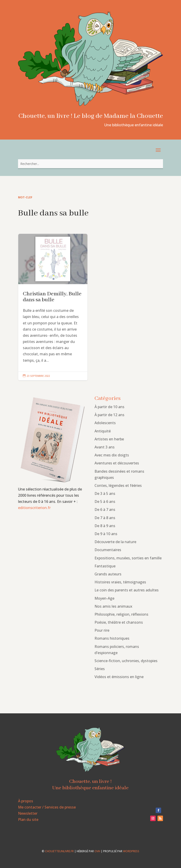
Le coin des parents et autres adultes (127, 590)
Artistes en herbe (109, 439)
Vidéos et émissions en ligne (119, 677)
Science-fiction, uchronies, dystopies (126, 661)
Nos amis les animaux (113, 606)
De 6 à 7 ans (105, 509)
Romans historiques (112, 638)
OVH (97, 851)
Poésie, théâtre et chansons (119, 622)
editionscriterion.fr (34, 508)
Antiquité (103, 431)
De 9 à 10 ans (106, 534)
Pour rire (102, 630)
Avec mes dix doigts (112, 455)
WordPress (131, 851)
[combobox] (90, 164)
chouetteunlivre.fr (59, 851)
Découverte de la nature (115, 542)
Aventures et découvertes (117, 463)
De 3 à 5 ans (105, 493)
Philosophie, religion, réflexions (121, 614)
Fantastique (105, 566)
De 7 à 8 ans (105, 518)
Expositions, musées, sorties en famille (128, 558)
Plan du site (28, 819)
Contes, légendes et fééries (118, 485)
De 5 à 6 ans (105, 501)
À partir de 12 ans (109, 415)
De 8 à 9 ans (105, 526)
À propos (26, 801)
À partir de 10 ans (109, 407)
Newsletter (28, 813)
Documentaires (108, 550)
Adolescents (105, 423)
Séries (100, 669)
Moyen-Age (104, 598)
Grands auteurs (108, 574)
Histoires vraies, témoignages (120, 582)
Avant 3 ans (105, 447)
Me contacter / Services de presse (47, 807)
